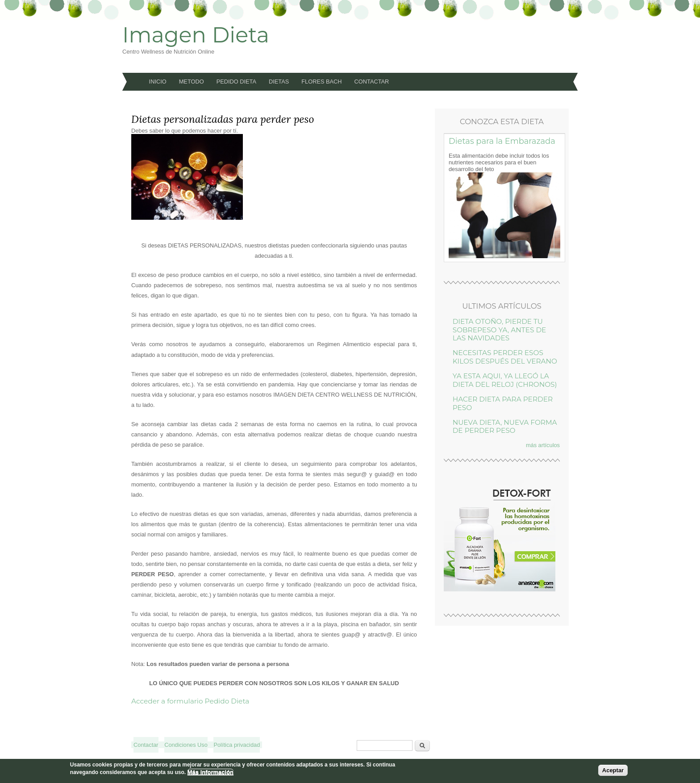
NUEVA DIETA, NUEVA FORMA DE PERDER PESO (505, 426)
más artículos (543, 445)
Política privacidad (237, 745)
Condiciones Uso (186, 745)
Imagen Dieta (196, 35)
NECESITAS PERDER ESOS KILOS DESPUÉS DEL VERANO (505, 357)
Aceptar (613, 770)
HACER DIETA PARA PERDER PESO (503, 403)
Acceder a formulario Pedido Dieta (190, 701)
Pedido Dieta (236, 82)
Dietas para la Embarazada (502, 141)
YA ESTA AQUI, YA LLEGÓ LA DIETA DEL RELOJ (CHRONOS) (505, 380)
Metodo (192, 82)
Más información (210, 772)
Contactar (372, 82)
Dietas (279, 82)
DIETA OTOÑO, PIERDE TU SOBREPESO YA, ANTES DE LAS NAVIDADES (500, 330)
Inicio (158, 82)
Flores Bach (321, 82)
